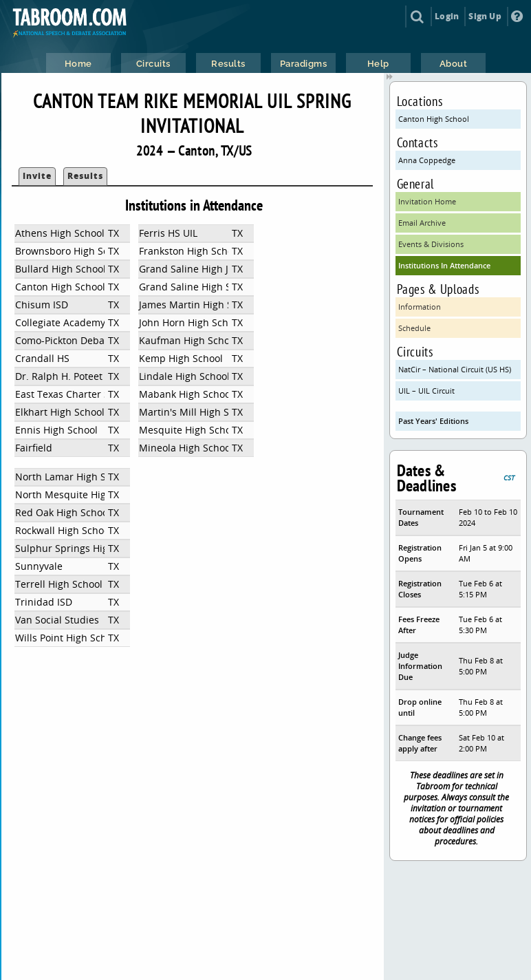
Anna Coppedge (427, 160)
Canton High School (434, 119)
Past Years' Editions (433, 421)
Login (447, 16)
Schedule (414, 328)
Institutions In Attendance (444, 265)
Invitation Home (427, 201)
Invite (37, 176)
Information (420, 307)
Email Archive (422, 223)
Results (85, 176)
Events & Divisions (431, 244)
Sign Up (485, 16)
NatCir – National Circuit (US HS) (455, 369)
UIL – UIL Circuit (426, 391)
